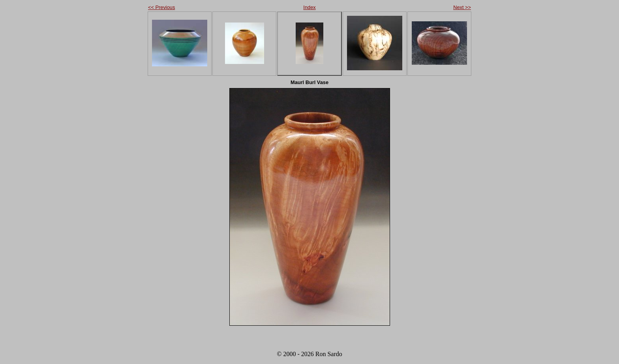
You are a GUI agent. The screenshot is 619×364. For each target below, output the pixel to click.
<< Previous (161, 7)
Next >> (462, 7)
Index (309, 7)
